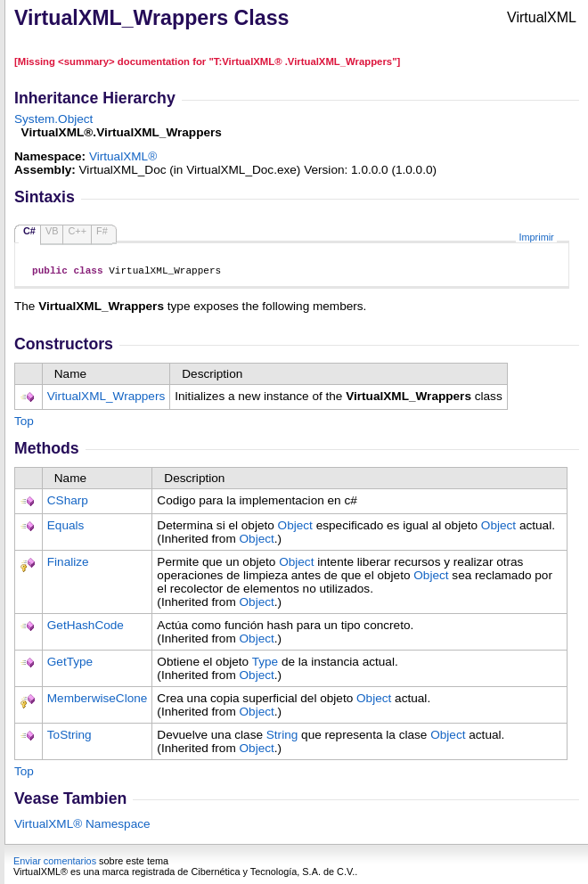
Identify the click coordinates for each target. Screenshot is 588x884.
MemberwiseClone (98, 701)
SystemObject (53, 119)
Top (24, 424)
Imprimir (536, 237)
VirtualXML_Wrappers (106, 399)
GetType (70, 664)
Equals (66, 528)
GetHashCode (86, 628)
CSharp (68, 503)
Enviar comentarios (55, 864)
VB (52, 231)
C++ (77, 231)
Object (295, 528)
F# (102, 231)
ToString (69, 737)
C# (29, 231)
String (282, 737)
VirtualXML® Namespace (82, 827)
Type (265, 664)
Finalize (68, 565)
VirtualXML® (123, 156)
